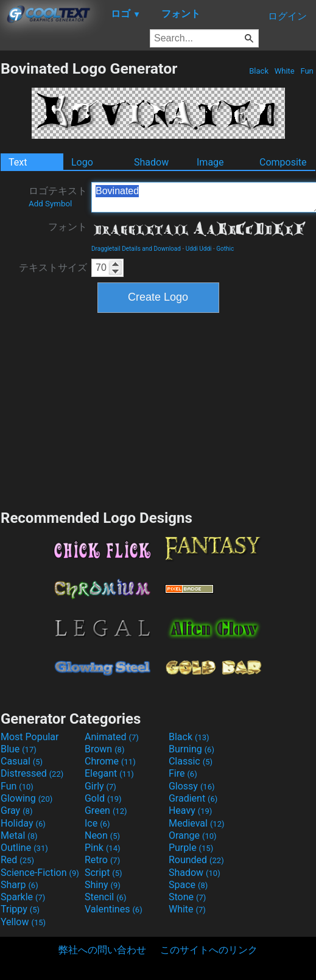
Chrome (110, 761)
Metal (19, 835)
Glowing (26, 798)
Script (104, 873)
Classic (191, 761)
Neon (102, 835)
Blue (19, 749)
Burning (191, 749)
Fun (307, 71)
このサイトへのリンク (209, 950)
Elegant (109, 773)
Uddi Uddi (199, 249)
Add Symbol (50, 204)
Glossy (192, 786)
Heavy (190, 810)
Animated (112, 737)
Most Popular (30, 737)
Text (18, 162)
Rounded (196, 860)
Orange (193, 835)
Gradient (193, 798)
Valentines (114, 909)
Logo (82, 162)
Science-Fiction (40, 873)
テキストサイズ (53, 268)
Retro (102, 860)
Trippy (20, 909)
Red (17, 860)
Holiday (23, 823)
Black (259, 71)
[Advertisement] (158, 410)
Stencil (105, 897)
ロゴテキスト (58, 197)
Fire (183, 773)
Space (188, 885)
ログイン (287, 16)
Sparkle (23, 897)
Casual (22, 761)
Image (210, 162)
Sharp (19, 885)
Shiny (103, 885)
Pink (103, 848)
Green (106, 810)
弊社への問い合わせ (102, 950)
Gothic (225, 249)
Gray (16, 810)
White (284, 71)
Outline (24, 848)
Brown (104, 749)
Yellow (23, 922)
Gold (103, 798)
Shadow (151, 162)
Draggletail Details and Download (136, 249)
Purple (191, 848)
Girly (100, 786)
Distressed (32, 773)
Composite (283, 162)
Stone (187, 897)
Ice (97, 823)
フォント (68, 227)
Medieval (197, 823)
